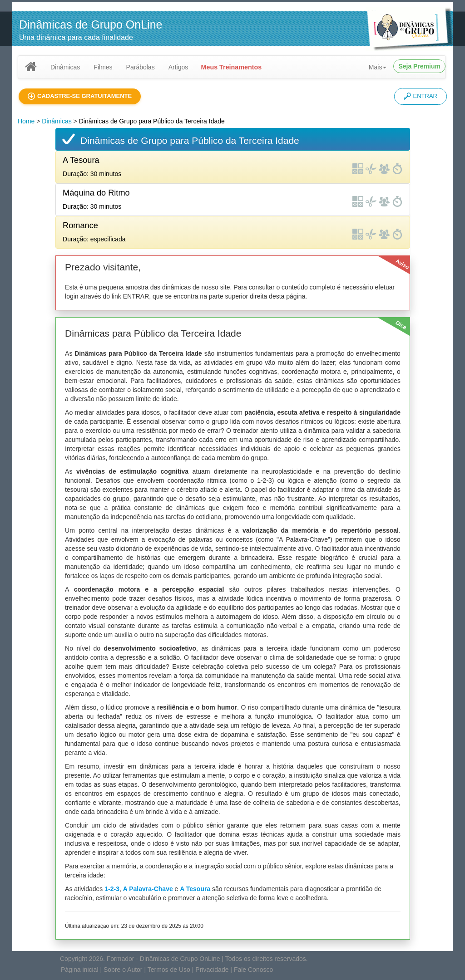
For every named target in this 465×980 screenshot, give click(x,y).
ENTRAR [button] (420, 96)
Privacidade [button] (212, 970)
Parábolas (141, 67)
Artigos (178, 67)
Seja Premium (419, 66)
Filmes (103, 67)
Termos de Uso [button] (169, 970)
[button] (80, 96)
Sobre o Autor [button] (123, 970)
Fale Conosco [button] (253, 970)
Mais (378, 67)
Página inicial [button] (80, 970)
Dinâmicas (65, 67)
